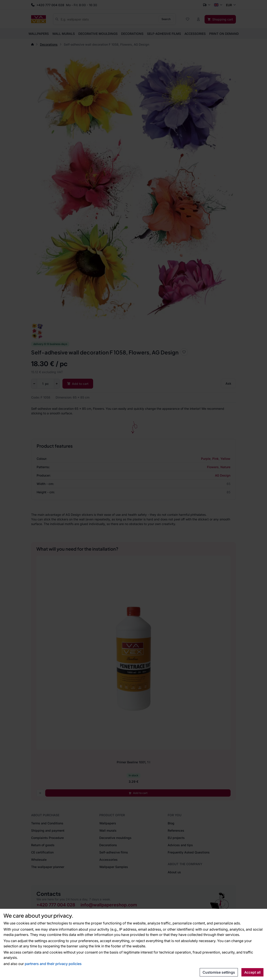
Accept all (252, 972)
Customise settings (219, 972)
